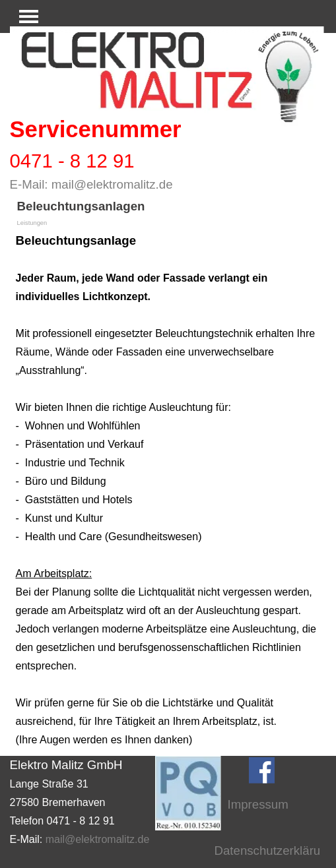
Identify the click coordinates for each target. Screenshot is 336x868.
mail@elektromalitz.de (112, 184)
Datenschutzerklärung (274, 851)
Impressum (258, 804)
